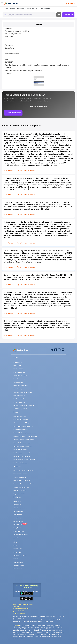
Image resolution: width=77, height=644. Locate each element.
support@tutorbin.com (22, 608)
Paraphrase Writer (19, 531)
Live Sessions (18, 362)
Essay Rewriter (18, 528)
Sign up (73, 3)
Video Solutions (18, 382)
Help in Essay (17, 365)
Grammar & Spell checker (21, 535)
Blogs (15, 542)
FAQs (15, 545)
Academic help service (20, 409)
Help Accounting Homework (22, 480)
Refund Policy (17, 549)
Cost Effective (18, 515)
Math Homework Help (20, 416)
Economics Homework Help (22, 443)
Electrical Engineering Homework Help (25, 433)
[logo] (11, 3)
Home (6, 9)
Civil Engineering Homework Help (23, 426)
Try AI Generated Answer (26, 170)
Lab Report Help (18, 369)
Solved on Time (18, 518)
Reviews (16, 559)
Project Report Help (19, 372)
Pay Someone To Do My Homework (24, 405)
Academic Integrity (19, 565)
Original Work (17, 505)
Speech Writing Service (20, 375)
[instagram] (59, 350)
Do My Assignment (19, 402)
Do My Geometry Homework (22, 453)
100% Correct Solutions (20, 508)
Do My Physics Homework (21, 463)
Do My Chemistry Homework (22, 456)
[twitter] (63, 350)
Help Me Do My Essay (20, 490)
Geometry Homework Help (21, 487)
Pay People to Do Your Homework (23, 470)
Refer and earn (18, 525)
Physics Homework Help (21, 420)
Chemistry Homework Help (21, 423)
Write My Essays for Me (20, 477)
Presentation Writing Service (22, 379)
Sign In (66, 3)
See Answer (9, 170)
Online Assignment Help (21, 385)
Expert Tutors (17, 501)
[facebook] (52, 350)
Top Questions (18, 569)
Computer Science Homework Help (24, 440)
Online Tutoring (18, 389)
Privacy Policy (17, 552)
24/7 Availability (18, 511)
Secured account (18, 521)
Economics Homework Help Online (24, 484)
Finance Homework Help (21, 430)
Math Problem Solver (20, 395)
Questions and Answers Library (23, 392)
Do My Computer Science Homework (24, 460)
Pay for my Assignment (20, 474)
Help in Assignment (19, 494)
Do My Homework (19, 399)
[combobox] (29, 15)
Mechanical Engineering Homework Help (25, 436)
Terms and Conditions (20, 555)
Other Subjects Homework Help (23, 446)
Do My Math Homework (20, 450)
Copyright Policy (18, 562)
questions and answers (17, 9)
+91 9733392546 (20, 611)
